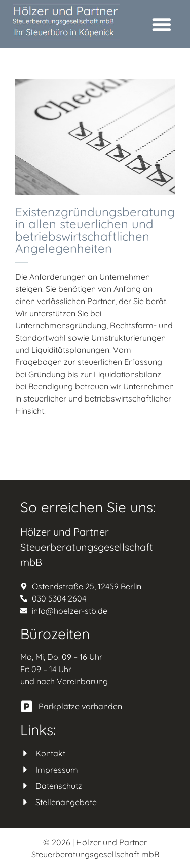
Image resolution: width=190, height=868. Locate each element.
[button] (162, 24)
